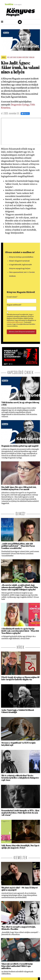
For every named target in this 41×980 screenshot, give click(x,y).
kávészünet (26, 58)
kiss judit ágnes (12, 58)
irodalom (32, 58)
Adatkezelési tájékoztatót (15, 322)
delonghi (19, 58)
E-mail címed (12, 297)
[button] (2, 22)
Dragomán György (20, 105)
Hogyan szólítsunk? (14, 305)
